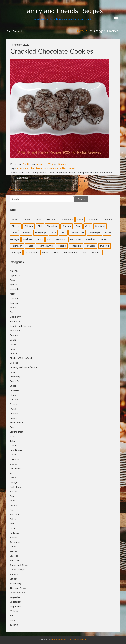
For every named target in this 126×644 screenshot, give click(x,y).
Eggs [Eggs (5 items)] (63, 233)
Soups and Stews (19, 565)
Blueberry (15, 322)
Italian (13, 441)
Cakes (13, 344)
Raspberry (15, 542)
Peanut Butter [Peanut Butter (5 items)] (46, 246)
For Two (14, 400)
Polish (13, 519)
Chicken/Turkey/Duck (21, 358)
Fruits (13, 409)
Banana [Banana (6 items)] (27, 220)
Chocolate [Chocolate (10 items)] (52, 226)
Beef (12, 312)
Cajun (13, 340)
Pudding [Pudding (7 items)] (105, 246)
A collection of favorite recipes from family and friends (63, 14)
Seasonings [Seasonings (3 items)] (31, 253)
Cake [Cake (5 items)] (80, 220)
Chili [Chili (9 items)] (40, 226)
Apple (13, 280)
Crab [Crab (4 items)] (88, 226)
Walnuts (14, 611)
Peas (12, 501)
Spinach (14, 574)
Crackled (62, 168)
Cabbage (14, 335)
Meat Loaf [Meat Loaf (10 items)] (76, 239)
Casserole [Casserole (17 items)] (93, 220)
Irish (12, 436)
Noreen (62, 164)
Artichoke (15, 289)
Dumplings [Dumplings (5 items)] (41, 233)
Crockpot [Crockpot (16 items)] (100, 226)
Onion (13, 478)
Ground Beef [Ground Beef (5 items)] (77, 233)
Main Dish (15, 459)
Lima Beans (16, 450)
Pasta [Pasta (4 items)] (30, 246)
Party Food (16, 487)
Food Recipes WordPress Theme (70, 640)
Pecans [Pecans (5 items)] (62, 246)
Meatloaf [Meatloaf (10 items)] (90, 239)
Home (81, 31)
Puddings (15, 533)
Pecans (14, 505)
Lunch (13, 455)
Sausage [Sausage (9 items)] (16, 253)
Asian (13, 294)
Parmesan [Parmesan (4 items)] (17, 246)
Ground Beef (16, 432)
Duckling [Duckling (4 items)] (26, 233)
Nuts (12, 473)
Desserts (14, 390)
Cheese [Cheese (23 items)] (16, 226)
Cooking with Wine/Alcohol (24, 367)
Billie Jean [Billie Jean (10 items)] (51, 220)
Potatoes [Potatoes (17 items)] (91, 246)
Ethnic (13, 395)
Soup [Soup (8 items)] (57, 253)
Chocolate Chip (38, 168)
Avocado (14, 299)
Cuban (13, 386)
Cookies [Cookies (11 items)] (67, 226)
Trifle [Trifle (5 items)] (85, 253)
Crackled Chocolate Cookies (52, 52)
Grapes (13, 418)
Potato (13, 528)
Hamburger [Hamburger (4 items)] (94, 233)
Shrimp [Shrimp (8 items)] (46, 253)
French (13, 404)
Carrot (13, 349)
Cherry (13, 354)
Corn (12, 372)
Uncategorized (17, 593)
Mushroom (15, 469)
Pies (12, 510)
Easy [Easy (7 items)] (53, 233)
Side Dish (15, 561)
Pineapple (15, 515)
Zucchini (14, 625)
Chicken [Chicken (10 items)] (29, 226)
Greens (13, 427)
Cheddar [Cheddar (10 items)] (107, 220)
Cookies (27, 164)
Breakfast (15, 331)
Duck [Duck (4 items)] (14, 233)
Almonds (14, 271)
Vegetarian (16, 602)
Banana (14, 303)
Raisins (13, 538)
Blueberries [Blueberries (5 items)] (67, 220)
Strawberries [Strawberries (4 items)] (71, 253)
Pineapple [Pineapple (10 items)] (76, 246)
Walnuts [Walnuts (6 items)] (96, 253)
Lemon (13, 446)
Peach (13, 496)
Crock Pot (15, 381)
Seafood (14, 556)
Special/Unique (17, 570)
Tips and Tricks (18, 588)
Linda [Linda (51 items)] (40, 239)
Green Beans (17, 423)
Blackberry (15, 317)
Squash (14, 579)
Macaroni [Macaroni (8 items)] (61, 239)
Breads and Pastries (21, 326)
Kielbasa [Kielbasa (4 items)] (28, 239)
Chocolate (23, 168)
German (14, 413)
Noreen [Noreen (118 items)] (104, 239)
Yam (12, 616)
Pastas (13, 492)
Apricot (13, 285)
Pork (12, 524)
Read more (16, 190)
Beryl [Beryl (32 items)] (38, 220)
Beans (13, 308)
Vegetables (16, 597)
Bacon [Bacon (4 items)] (15, 220)
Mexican (14, 464)
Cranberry (15, 377)
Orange (14, 482)
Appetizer (15, 276)
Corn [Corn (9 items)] (78, 226)
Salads (13, 547)
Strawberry (15, 584)
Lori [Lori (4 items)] (49, 239)
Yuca (12, 620)
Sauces (13, 551)
